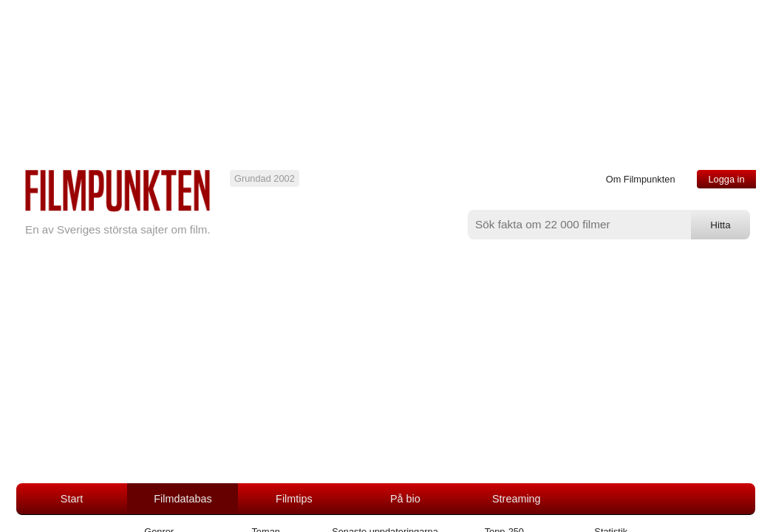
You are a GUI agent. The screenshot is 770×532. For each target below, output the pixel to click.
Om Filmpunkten (641, 179)
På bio (405, 499)
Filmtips (294, 499)
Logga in (726, 179)
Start (72, 499)
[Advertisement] (385, 372)
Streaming (517, 499)
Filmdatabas (183, 499)
